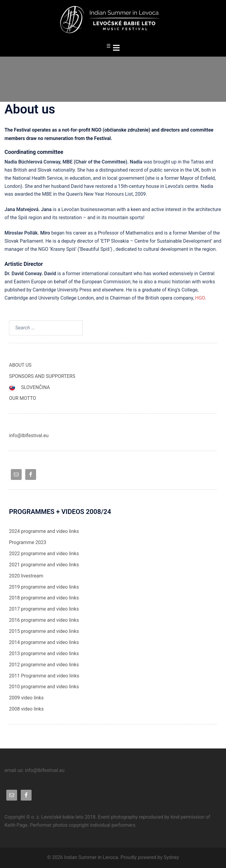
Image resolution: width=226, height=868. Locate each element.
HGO (200, 298)
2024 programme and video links (44, 531)
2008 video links (26, 709)
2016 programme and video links (44, 620)
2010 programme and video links (44, 687)
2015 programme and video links (44, 631)
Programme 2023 (28, 542)
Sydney (171, 857)
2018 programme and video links (44, 598)
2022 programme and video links (44, 554)
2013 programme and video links (44, 653)
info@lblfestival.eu (29, 436)
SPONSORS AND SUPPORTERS (42, 376)
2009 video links (26, 698)
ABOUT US (20, 365)
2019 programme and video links (44, 587)
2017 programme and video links (44, 609)
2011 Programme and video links (44, 676)
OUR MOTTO (23, 398)
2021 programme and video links (44, 565)
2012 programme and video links (44, 665)
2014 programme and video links (44, 642)
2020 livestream (26, 576)
